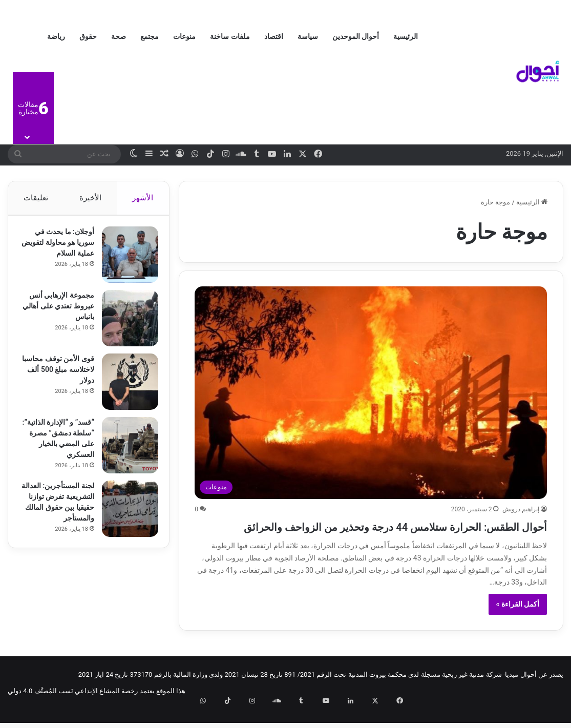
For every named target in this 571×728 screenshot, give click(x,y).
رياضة (56, 36)
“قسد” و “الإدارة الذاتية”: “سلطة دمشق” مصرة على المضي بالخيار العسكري (61, 448)
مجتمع (150, 36)
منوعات (184, 36)
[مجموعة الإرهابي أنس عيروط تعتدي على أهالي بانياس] (125, 323)
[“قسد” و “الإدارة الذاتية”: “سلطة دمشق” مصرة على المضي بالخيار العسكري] (125, 450)
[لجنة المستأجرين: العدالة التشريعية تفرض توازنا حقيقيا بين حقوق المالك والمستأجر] (125, 521)
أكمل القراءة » (518, 622)
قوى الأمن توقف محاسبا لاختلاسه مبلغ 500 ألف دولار (59, 374)
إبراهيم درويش (521, 509)
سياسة (308, 36)
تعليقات (36, 198)
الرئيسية (406, 36)
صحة (119, 36)
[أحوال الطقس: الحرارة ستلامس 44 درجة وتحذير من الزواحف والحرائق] (371, 393)
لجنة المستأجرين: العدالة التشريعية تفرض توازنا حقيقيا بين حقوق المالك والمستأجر (62, 519)
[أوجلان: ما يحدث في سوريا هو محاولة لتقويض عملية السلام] (125, 259)
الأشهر (143, 198)
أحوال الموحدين (356, 36)
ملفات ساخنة (230, 36)
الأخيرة (90, 198)
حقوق (88, 36)
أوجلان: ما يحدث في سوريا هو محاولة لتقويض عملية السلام (59, 247)
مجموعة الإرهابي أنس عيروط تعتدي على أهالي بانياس (57, 310)
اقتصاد (274, 36)
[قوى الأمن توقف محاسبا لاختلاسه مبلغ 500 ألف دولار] (125, 386)
